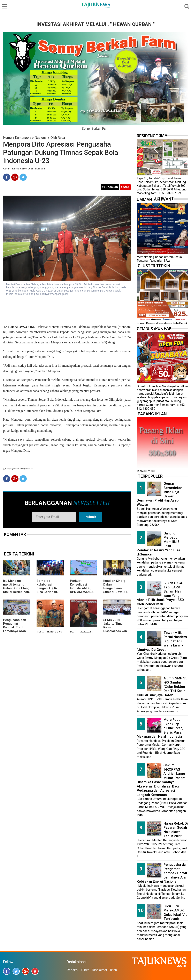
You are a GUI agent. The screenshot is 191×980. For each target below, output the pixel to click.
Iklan (113, 970)
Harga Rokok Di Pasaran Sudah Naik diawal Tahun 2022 (176, 830)
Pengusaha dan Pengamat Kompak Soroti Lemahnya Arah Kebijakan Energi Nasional (15, 629)
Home (7, 138)
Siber (85, 970)
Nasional (41, 138)
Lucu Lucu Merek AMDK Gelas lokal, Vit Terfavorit (175, 912)
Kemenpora (23, 138)
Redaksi (73, 970)
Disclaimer (100, 970)
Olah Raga (58, 138)
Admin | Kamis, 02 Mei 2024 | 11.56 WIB (24, 169)
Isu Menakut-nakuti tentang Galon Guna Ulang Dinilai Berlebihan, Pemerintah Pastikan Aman (16, 590)
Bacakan (110, 187)
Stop (125, 187)
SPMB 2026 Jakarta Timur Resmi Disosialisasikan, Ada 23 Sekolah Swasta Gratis (116, 629)
